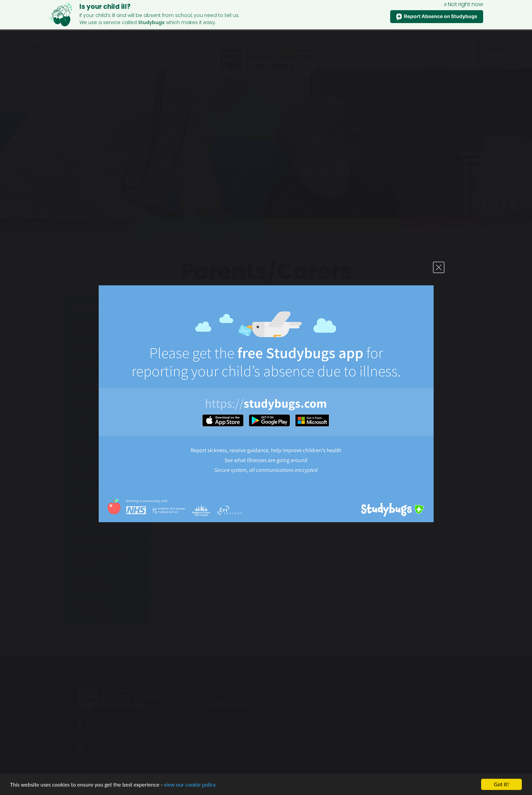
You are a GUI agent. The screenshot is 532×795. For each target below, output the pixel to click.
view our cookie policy (190, 790)
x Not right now (464, 4)
